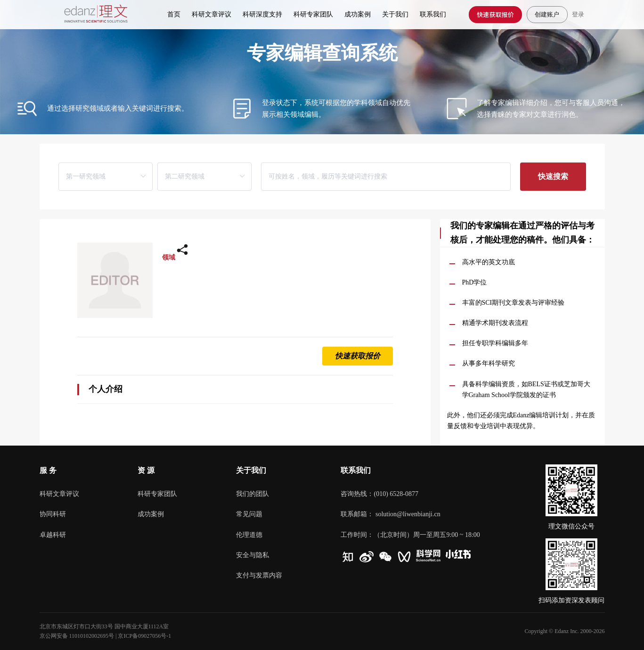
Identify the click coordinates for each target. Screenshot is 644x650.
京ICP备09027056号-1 (144, 636)
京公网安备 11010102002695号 (77, 636)
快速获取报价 (495, 14)
